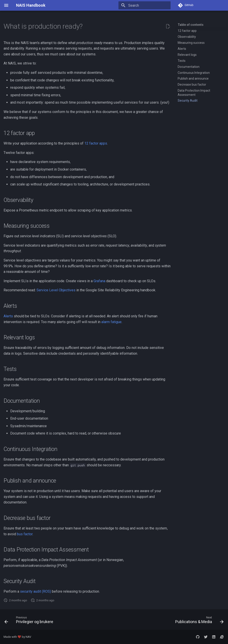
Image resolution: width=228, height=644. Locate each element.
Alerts (8, 316)
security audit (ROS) (36, 591)
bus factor (25, 534)
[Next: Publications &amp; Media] (198, 621)
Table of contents (191, 25)
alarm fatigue (111, 322)
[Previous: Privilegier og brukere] (30, 621)
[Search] (145, 5)
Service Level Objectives (56, 290)
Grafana (99, 281)
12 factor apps (96, 143)
